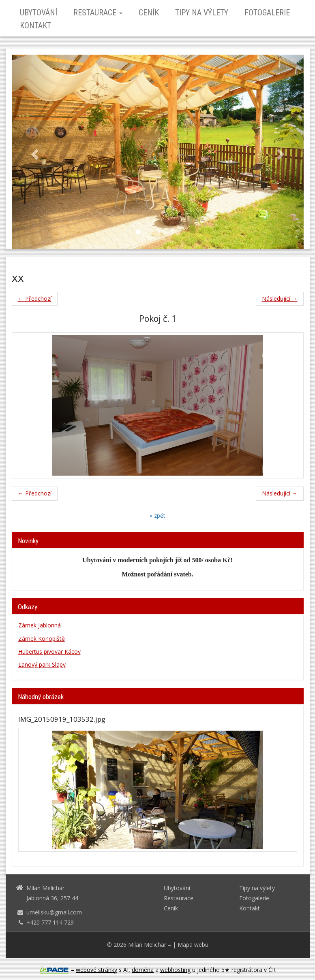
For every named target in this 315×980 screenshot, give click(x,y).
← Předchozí (35, 299)
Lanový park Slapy (42, 664)
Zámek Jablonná (40, 625)
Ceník (149, 13)
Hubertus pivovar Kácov (49, 652)
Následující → (280, 299)
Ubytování (39, 13)
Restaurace (98, 13)
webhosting (175, 970)
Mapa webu (193, 945)
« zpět (157, 516)
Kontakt (35, 26)
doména (143, 970)
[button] (34, 152)
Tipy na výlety (202, 13)
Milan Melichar (147, 945)
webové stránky (96, 970)
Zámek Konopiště (42, 639)
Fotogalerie (267, 13)
